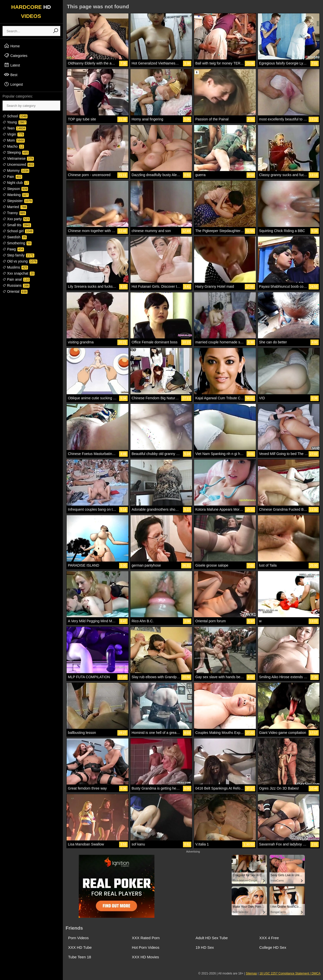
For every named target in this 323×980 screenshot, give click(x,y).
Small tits (17, 225)
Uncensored (18, 165)
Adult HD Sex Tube (212, 938)
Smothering (17, 243)
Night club (16, 183)
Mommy (16, 171)
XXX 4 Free (269, 938)
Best (11, 75)
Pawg (13, 249)
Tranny (14, 213)
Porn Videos (78, 938)
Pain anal (16, 279)
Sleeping (16, 152)
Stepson (15, 189)
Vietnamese (18, 158)
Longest (13, 84)
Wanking (16, 195)
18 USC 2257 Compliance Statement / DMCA (290, 973)
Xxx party (16, 219)
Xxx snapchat (19, 273)
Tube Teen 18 (80, 957)
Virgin (13, 134)
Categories (16, 55)
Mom (14, 140)
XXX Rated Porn (146, 938)
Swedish (15, 237)
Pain (12, 177)
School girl (18, 231)
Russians (16, 285)
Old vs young (20, 261)
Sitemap (251, 973)
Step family (18, 255)
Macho (13, 146)
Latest (12, 65)
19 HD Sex (205, 947)
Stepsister (18, 201)
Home (12, 46)
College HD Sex (273, 947)
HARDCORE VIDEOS (31, 11)
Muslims (15, 267)
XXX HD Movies (146, 957)
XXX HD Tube (80, 947)
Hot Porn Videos (146, 947)
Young (15, 122)
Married (15, 207)
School (15, 116)
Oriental (15, 291)
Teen (14, 128)
